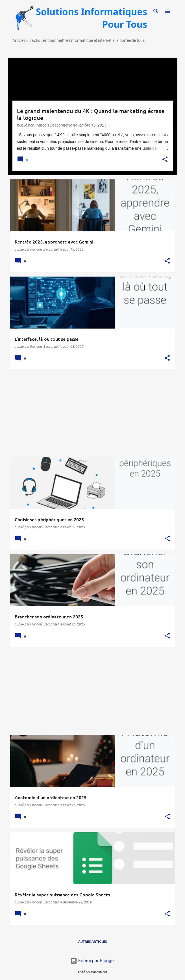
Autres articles (93, 941)
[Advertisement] (93, 413)
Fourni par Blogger (93, 961)
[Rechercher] (156, 11)
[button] (165, 160)
